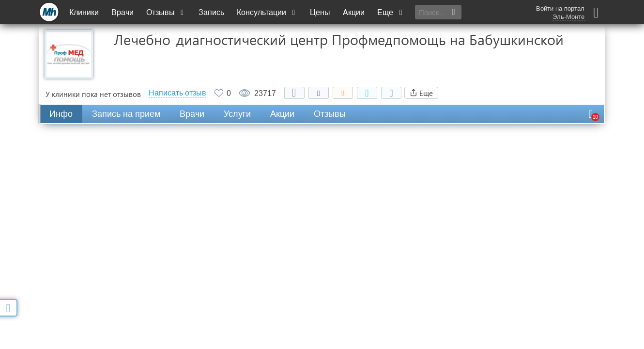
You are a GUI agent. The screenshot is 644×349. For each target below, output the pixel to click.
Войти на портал (560, 8)
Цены (320, 12)
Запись (211, 12)
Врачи (123, 12)
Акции (354, 12)
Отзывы (166, 12)
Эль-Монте (568, 17)
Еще (391, 12)
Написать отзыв (177, 93)
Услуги (237, 114)
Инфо (61, 114)
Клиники (84, 12)
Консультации (267, 12)
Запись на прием (126, 114)
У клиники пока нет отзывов (93, 94)
